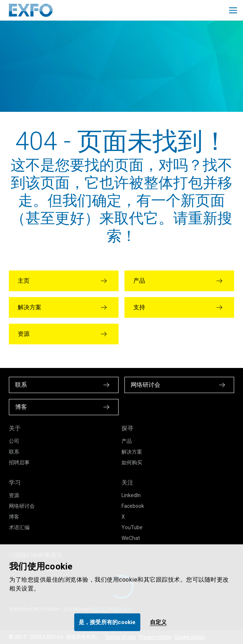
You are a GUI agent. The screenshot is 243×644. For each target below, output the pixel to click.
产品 (127, 441)
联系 (14, 452)
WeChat (131, 538)
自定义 (158, 622)
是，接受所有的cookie (107, 622)
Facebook (133, 506)
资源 (14, 495)
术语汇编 (19, 527)
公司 (14, 441)
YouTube (132, 527)
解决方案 (132, 452)
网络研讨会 (22, 506)
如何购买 (132, 462)
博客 (14, 517)
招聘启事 (19, 462)
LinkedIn (131, 495)
